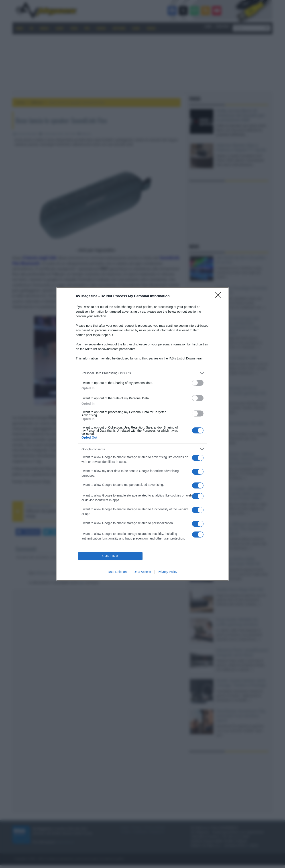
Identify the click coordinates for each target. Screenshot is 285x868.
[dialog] (142, 434)
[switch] (198, 383)
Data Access (142, 572)
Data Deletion (117, 572)
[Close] (220, 296)
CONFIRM (110, 556)
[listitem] (142, 373)
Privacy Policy (168, 572)
